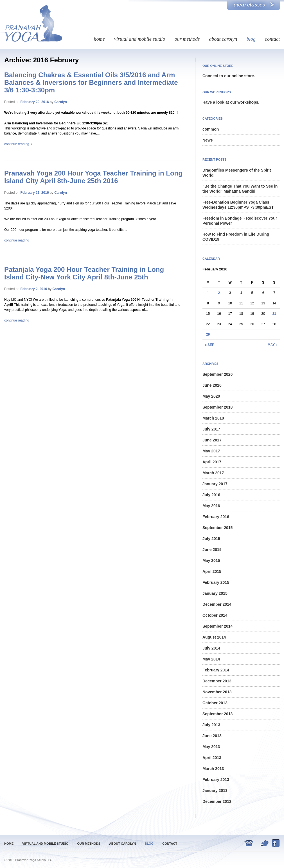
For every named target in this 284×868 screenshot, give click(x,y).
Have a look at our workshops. (231, 102)
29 (208, 334)
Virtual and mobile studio (140, 39)
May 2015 (211, 561)
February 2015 (216, 582)
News (208, 140)
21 (274, 314)
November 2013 (217, 692)
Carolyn (61, 102)
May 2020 (211, 396)
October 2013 (215, 703)
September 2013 (217, 714)
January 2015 (215, 593)
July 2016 (211, 495)
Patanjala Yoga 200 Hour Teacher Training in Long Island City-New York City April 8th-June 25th (84, 273)
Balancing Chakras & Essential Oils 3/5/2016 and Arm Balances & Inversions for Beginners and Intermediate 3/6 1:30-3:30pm (91, 82)
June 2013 (212, 736)
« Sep (209, 345)
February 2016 (216, 517)
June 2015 (212, 550)
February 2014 (216, 670)
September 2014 (217, 626)
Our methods (187, 39)
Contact (272, 39)
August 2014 (214, 637)
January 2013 (215, 790)
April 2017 (212, 462)
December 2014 (217, 604)
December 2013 (217, 681)
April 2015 (212, 571)
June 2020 (212, 385)
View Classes (254, 5)
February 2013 (216, 780)
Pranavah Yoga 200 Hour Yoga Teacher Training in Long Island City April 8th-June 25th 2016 (93, 177)
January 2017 (215, 484)
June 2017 (212, 440)
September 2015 (217, 528)
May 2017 (211, 451)
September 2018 (217, 407)
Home (99, 39)
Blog (251, 39)
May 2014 (211, 659)
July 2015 (211, 539)
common (211, 129)
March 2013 (213, 769)
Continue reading (18, 144)
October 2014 (215, 615)
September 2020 (217, 374)
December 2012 (217, 801)
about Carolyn (223, 39)
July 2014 (211, 648)
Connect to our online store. (229, 76)
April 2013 (212, 758)
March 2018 (213, 418)
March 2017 (213, 473)
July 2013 (211, 725)
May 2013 (211, 747)
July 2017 (211, 429)
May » (273, 345)
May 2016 (211, 506)
